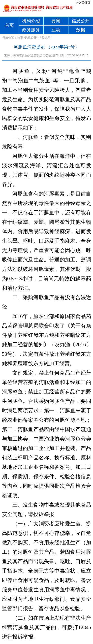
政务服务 (31, 30)
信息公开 (81, 21)
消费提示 (44, 38)
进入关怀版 (83, 3)
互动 (56, 30)
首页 (9, 25)
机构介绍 (31, 21)
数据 (81, 30)
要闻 (56, 21)
